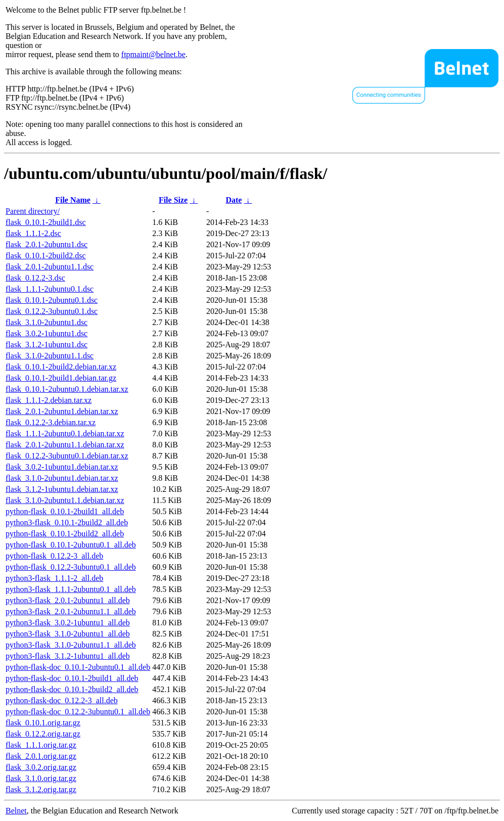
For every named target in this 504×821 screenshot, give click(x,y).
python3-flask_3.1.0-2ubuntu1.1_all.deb (71, 645)
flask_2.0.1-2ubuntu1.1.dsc (50, 267)
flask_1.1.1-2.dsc (33, 233)
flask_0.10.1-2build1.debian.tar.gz (61, 378)
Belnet (16, 811)
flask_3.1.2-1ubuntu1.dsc (47, 345)
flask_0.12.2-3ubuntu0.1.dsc (52, 311)
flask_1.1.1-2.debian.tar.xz (49, 400)
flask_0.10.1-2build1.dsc (46, 222)
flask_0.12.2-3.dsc (35, 278)
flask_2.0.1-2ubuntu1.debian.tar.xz (62, 411)
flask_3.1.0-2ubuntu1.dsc (47, 322)
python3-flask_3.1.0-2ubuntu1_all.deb (68, 634)
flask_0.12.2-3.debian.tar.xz (51, 422)
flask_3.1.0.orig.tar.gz (41, 778)
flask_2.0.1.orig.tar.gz (41, 756)
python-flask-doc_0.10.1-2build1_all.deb (72, 678)
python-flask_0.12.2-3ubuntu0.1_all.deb (71, 567)
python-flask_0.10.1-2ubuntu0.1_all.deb (71, 545)
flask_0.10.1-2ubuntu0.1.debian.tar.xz (67, 389)
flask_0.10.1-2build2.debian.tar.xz (61, 367)
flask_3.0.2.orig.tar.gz (41, 767)
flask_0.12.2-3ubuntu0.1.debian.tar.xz (67, 456)
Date (234, 200)
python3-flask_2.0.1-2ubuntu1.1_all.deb (71, 611)
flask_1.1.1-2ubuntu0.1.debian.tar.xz (65, 434)
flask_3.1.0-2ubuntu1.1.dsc (50, 356)
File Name (73, 200)
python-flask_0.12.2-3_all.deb (54, 556)
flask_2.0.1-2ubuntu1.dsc (47, 244)
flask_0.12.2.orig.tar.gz (43, 734)
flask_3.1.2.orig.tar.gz (41, 789)
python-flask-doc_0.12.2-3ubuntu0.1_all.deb (78, 712)
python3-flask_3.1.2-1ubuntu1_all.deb (68, 656)
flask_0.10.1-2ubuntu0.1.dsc (52, 300)
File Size (173, 200)
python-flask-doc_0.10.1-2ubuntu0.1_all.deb (78, 667)
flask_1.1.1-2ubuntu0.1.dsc (50, 289)
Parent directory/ (33, 211)
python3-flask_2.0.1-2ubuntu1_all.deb (68, 600)
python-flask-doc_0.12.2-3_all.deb (62, 700)
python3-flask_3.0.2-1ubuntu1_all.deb (68, 623)
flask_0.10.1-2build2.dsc (46, 256)
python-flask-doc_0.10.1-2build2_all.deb (72, 689)
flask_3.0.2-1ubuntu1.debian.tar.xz (62, 467)
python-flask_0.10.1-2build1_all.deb (65, 511)
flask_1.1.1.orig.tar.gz (41, 745)
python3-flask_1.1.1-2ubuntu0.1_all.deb (71, 589)
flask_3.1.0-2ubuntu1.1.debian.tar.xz (65, 500)
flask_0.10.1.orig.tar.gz (43, 723)
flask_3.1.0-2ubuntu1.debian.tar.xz (62, 478)
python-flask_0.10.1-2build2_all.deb (65, 534)
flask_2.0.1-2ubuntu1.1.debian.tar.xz (65, 445)
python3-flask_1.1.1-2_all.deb (54, 578)
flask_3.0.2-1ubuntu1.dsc (47, 333)
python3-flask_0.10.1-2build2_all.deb (67, 522)
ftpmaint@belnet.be (153, 54)
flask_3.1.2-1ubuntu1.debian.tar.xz (62, 489)
